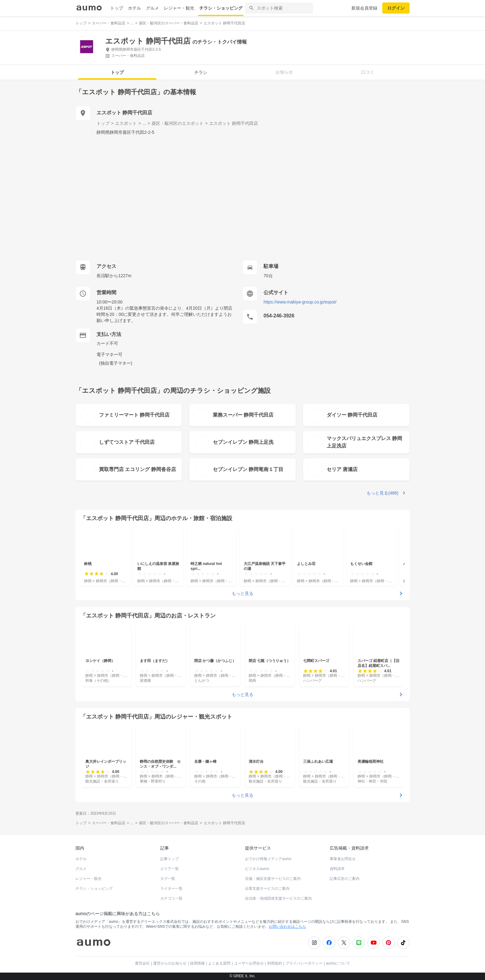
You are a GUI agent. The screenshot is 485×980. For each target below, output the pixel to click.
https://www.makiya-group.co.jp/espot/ (300, 302)
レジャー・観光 (179, 8)
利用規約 (275, 963)
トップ (117, 8)
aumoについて (338, 963)
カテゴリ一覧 (171, 898)
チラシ (201, 72)
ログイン (396, 8)
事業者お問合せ (343, 859)
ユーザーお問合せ (249, 963)
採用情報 (197, 963)
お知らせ (284, 72)
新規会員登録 (364, 8)
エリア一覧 (170, 869)
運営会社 (142, 963)
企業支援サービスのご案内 (267, 889)
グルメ (152, 8)
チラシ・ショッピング (221, 8)
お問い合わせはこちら (287, 927)
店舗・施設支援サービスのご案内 (273, 879)
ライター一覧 (171, 889)
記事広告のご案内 (345, 879)
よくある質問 (219, 963)
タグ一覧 (168, 879)
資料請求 (337, 869)
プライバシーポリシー (304, 963)
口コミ (368, 72)
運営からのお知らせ (170, 963)
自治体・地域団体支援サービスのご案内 (278, 898)
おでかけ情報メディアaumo (268, 859)
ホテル (135, 8)
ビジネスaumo (257, 869)
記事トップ (170, 859)
